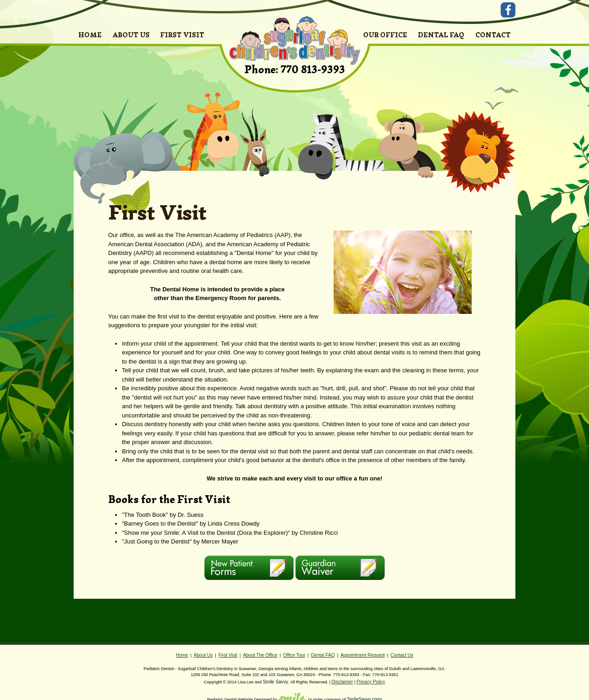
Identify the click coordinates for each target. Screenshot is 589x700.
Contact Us (402, 655)
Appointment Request (363, 655)
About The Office (260, 655)
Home (182, 655)
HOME (90, 35)
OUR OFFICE (385, 35)
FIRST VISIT (182, 35)
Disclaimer (343, 682)
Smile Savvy (275, 682)
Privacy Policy (371, 682)
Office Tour (294, 655)
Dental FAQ (323, 655)
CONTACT (493, 35)
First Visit (228, 655)
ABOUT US (131, 35)
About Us (203, 655)
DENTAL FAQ (441, 35)
